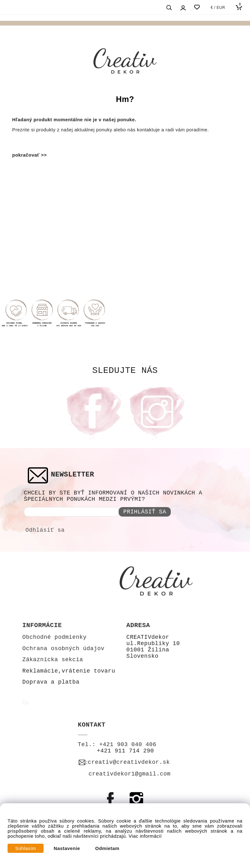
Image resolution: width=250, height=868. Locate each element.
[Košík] (240, 7)
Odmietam (107, 848)
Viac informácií (145, 836)
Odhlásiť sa (45, 530)
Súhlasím (26, 848)
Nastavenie (67, 848)
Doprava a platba (51, 682)
